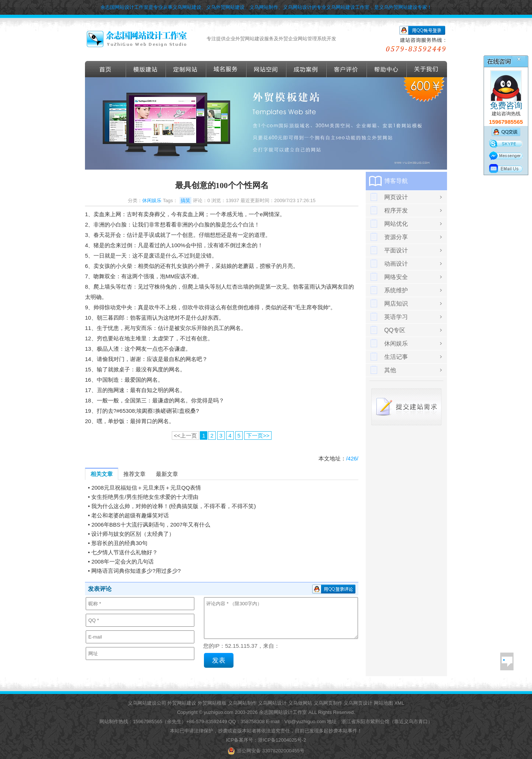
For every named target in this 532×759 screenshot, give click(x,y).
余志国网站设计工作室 (283, 712)
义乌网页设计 (358, 703)
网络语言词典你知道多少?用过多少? (136, 571)
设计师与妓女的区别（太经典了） (133, 534)
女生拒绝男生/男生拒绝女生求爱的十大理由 (145, 497)
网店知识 (396, 304)
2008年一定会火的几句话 (122, 561)
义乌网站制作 (242, 703)
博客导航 (396, 181)
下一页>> (258, 435)
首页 (105, 69)
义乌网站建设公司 (147, 703)
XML (399, 703)
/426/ (352, 458)
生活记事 (396, 357)
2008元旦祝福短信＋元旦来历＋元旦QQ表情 (146, 488)
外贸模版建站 (146, 69)
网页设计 (396, 197)
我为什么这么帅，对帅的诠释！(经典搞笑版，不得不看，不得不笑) (173, 506)
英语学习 (396, 317)
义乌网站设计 (272, 703)
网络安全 (396, 277)
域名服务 (226, 69)
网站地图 (383, 703)
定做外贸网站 (186, 69)
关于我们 (427, 69)
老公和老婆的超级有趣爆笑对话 (130, 515)
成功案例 (306, 69)
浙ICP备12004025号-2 (282, 740)
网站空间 (266, 69)
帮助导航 (387, 69)
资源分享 (396, 237)
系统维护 (396, 290)
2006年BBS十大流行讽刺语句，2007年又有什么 (151, 525)
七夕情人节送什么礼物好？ (125, 552)
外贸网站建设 (182, 703)
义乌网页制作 (328, 703)
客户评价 (347, 69)
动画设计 (396, 264)
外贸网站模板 (212, 703)
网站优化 (396, 224)
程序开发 (396, 210)
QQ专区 (395, 330)
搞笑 (185, 200)
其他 (390, 370)
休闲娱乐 (152, 200)
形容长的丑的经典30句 (119, 543)
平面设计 (396, 250)
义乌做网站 (300, 703)
